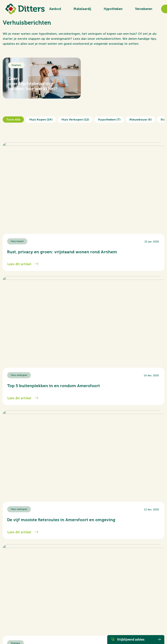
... (90, 427)
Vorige (12, 427)
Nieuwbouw (141, 120)
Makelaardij (82, 9)
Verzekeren (144, 9)
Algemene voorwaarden (15, 631)
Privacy (61, 631)
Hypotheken (113, 9)
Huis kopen (41, 120)
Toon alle (13, 120)
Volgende (153, 427)
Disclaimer (50, 631)
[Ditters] (25, 9)
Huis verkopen (75, 120)
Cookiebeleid (36, 631)
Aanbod (55, 9)
